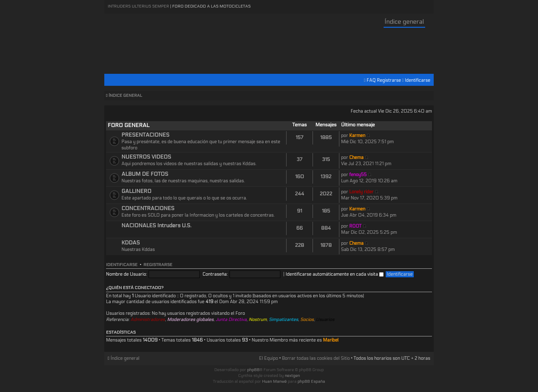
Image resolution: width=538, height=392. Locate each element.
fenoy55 (358, 175)
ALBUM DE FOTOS (145, 174)
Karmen (357, 136)
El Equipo (268, 358)
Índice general (404, 22)
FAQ (371, 80)
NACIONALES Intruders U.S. (156, 226)
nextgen (292, 376)
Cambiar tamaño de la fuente (427, 96)
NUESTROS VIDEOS (146, 157)
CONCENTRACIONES (148, 208)
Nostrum (258, 320)
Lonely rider (361, 192)
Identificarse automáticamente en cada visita (335, 274)
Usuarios (325, 320)
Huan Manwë (274, 381)
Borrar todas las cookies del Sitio (316, 358)
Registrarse (389, 80)
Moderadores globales (190, 320)
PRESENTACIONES (145, 135)
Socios (307, 320)
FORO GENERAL (128, 125)
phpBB (253, 370)
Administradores (148, 320)
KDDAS (131, 243)
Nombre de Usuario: (126, 274)
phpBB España (311, 381)
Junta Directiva (231, 320)
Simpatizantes (284, 320)
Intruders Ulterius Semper (138, 6)
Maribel (331, 340)
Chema (356, 158)
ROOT (355, 226)
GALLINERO (136, 191)
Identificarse (418, 80)
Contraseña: (215, 274)
